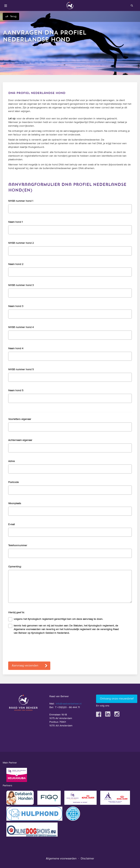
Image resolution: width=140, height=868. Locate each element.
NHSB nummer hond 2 (21, 243)
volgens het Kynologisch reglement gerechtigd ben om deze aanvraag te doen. (58, 619)
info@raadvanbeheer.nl (69, 704)
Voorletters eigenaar (20, 419)
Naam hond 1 (15, 222)
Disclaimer (87, 859)
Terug (13, 16)
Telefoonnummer (18, 545)
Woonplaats (15, 503)
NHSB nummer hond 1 (21, 201)
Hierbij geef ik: (16, 613)
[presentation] (36, 647)
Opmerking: (15, 567)
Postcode (13, 482)
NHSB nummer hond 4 (21, 327)
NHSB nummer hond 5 (21, 369)
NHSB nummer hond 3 (21, 285)
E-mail (11, 524)
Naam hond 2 (16, 264)
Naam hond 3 (16, 306)
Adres (12, 461)
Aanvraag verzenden (25, 666)
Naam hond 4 (16, 348)
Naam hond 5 (16, 391)
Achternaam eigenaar (20, 440)
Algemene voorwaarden (61, 859)
